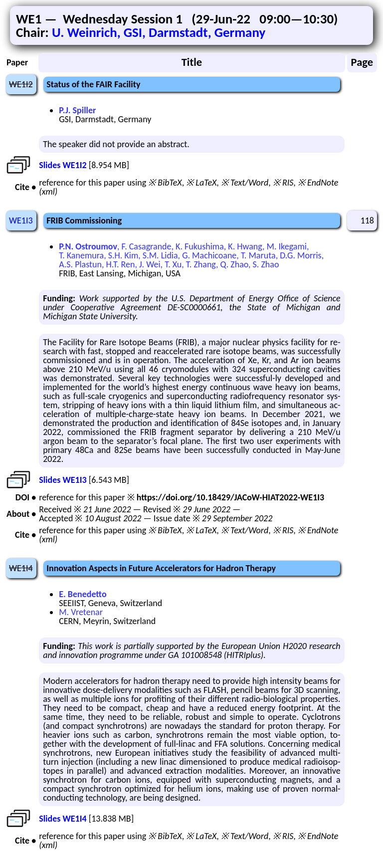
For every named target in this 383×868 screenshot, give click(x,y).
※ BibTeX (165, 183)
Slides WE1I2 (63, 165)
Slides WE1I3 (63, 480)
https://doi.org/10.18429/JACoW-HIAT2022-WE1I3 (230, 497)
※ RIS (283, 183)
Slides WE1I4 (63, 819)
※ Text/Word (245, 183)
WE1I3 (21, 220)
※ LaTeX (201, 183)
